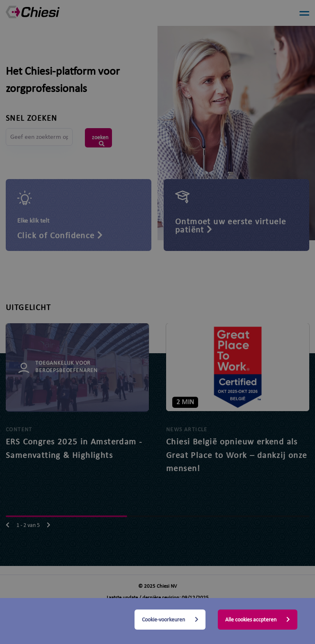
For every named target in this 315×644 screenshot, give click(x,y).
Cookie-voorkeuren (170, 620)
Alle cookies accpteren (258, 620)
